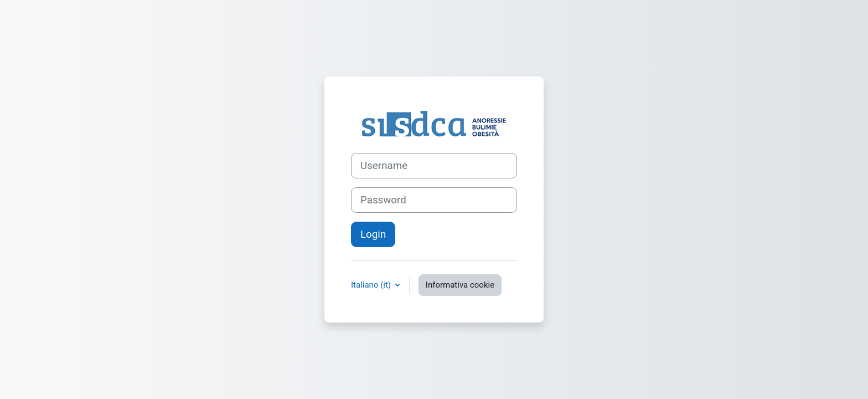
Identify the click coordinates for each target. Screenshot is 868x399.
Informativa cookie (460, 285)
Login (373, 234)
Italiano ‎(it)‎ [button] (372, 285)
